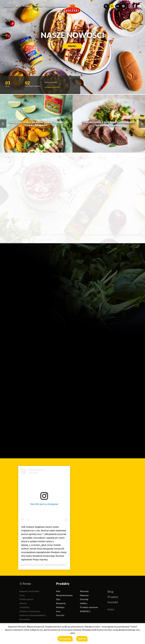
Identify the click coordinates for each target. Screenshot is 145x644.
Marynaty (84, 591)
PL (112, 6)
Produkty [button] (8, 6)
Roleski (40, 565)
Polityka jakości (26, 599)
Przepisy (27, 6)
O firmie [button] (39, 6)
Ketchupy (60, 607)
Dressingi (84, 599)
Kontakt (50, 6)
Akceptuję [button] (65, 638)
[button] (106, 6)
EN (118, 6)
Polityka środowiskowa (30, 611)
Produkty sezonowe (89, 607)
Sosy (58, 611)
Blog (18, 6)
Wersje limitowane (64, 595)
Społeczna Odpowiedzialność (33, 615)
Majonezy (84, 595)
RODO (111, 609)
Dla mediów (25, 619)
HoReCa (84, 603)
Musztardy (61, 603)
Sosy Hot (60, 615)
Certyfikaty (25, 607)
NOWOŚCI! (85, 611)
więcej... (72, 46)
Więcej (82, 638)
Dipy (58, 599)
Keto (58, 591)
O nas (22, 595)
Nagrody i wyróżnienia (29, 591)
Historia (23, 603)
